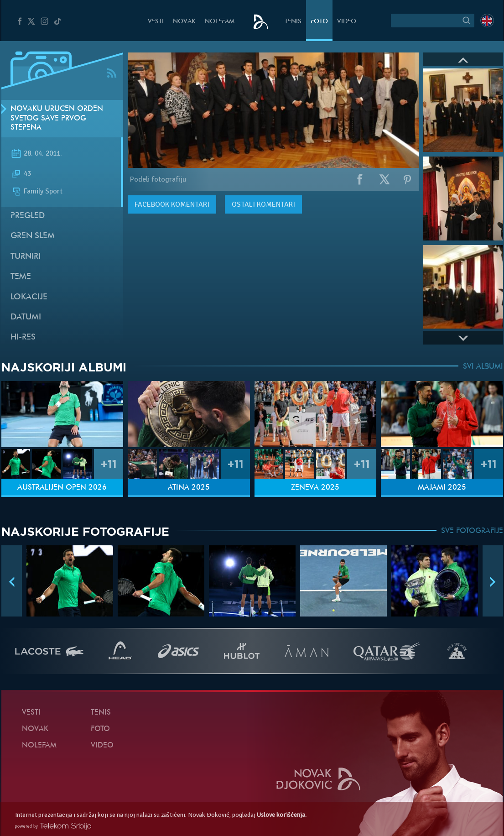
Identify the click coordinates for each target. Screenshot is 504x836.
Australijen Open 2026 (62, 488)
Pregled (28, 216)
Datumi (26, 317)
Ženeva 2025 (315, 488)
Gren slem (33, 236)
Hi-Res (23, 337)
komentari (172, 204)
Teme (21, 277)
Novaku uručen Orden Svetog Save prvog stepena (57, 119)
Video (347, 22)
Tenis (293, 22)
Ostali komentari (263, 204)
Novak (184, 22)
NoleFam (220, 22)
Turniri (26, 257)
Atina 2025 (189, 488)
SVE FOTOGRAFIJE (472, 531)
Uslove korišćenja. (282, 815)
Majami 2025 (442, 488)
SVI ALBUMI (483, 367)
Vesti (156, 22)
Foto (319, 22)
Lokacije (29, 297)
